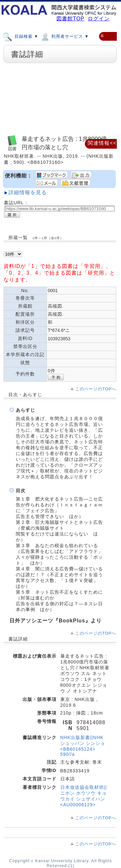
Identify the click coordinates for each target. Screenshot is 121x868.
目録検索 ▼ (20, 36)
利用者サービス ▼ (64, 36)
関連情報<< (102, 143)
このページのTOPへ (96, 389)
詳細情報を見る (28, 192)
